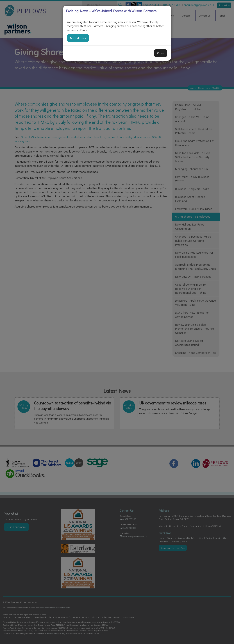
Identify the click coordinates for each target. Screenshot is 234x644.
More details (78, 38)
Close (161, 53)
